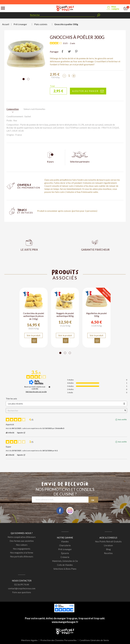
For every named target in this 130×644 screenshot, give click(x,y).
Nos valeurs (22, 545)
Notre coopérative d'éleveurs (22, 537)
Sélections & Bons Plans (65, 569)
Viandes (65, 541)
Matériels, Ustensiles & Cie (65, 561)
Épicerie (65, 553)
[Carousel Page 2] (28, 79)
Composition (13, 109)
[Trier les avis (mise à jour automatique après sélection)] (66, 404)
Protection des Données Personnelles (59, 640)
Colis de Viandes (65, 565)
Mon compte (115, 8)
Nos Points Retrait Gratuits (108, 541)
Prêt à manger (65, 549)
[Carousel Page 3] (70, 353)
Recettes (108, 553)
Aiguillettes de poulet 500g (96, 315)
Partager (62, 51)
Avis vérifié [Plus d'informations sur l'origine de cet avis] (122, 420)
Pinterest (76, 51)
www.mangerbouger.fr (65, 622)
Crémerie (65, 557)
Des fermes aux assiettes (22, 541)
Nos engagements (22, 549)
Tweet (69, 51)
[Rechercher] (62, 15)
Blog (108, 549)
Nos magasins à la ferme (22, 553)
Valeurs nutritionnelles (34, 109)
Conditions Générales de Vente (94, 640)
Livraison (108, 545)
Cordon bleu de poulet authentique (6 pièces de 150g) (34, 316)
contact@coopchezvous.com (22, 588)
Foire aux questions (22, 592)
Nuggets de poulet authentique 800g (65, 315)
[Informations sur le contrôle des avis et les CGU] (49, 387)
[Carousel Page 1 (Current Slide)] (24, 79)
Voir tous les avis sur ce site (36, 392)
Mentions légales (29, 640)
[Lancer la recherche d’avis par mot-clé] (125, 411)
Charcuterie (65, 545)
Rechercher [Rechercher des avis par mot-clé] (65, 411)
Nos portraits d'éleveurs (22, 556)
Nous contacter (22, 581)
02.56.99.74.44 (22, 584)
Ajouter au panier (85, 91)
